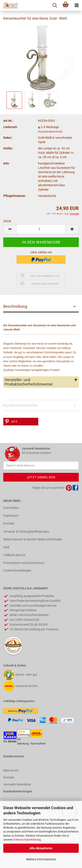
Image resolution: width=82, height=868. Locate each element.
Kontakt (9, 523)
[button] (21, 422)
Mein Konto (11, 770)
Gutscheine (11, 508)
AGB (6, 547)
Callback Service (14, 555)
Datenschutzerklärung (27, 840)
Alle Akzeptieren (41, 848)
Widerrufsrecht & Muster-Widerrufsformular (33, 539)
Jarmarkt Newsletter (17, 784)
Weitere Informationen (41, 859)
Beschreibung (15, 306)
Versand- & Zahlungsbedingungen (26, 531)
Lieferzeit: (10, 127)
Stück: (7, 221)
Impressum (11, 516)
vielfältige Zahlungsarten (19, 701)
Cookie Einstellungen (17, 570)
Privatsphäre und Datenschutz (24, 563)
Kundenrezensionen (21, 405)
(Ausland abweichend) (50, 132)
